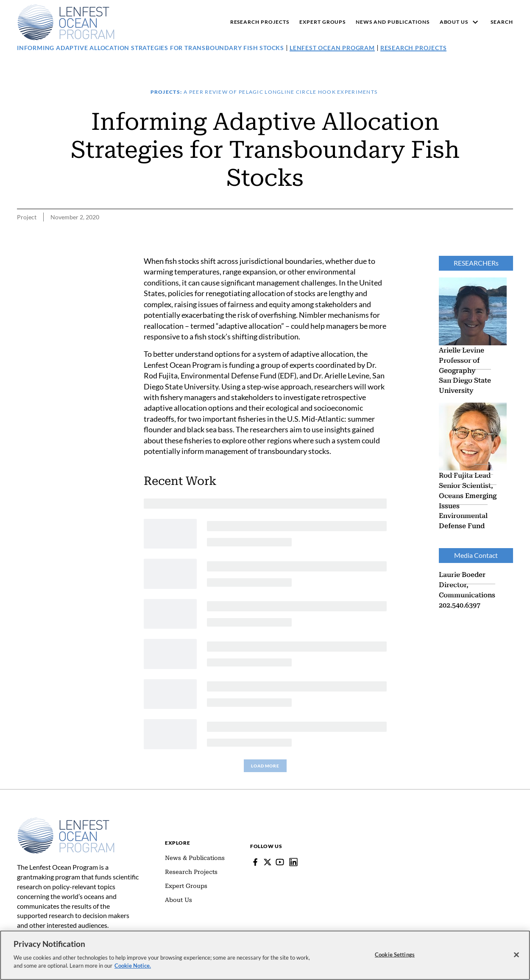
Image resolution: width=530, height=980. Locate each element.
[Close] (516, 955)
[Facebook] (255, 862)
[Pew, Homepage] (66, 22)
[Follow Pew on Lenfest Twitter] (268, 862)
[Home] (66, 821)
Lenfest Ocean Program (332, 48)
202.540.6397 (460, 605)
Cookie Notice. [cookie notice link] (133, 966)
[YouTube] (280, 862)
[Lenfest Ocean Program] (293, 862)
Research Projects (414, 48)
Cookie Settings (395, 954)
